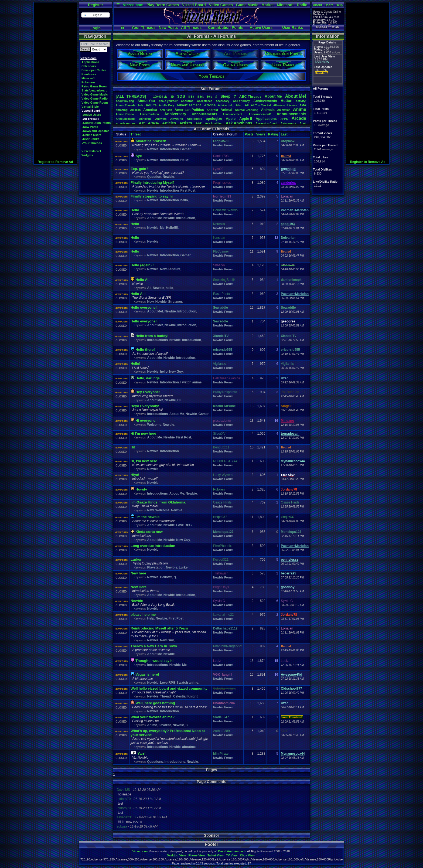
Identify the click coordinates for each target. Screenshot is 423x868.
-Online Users (92, 135)
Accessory (223, 101)
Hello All (142, 280)
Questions (155, 762)
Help (339, 5)
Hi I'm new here (143, 433)
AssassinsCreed (266, 123)
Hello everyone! (144, 307)
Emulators (89, 74)
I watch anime (191, 382)
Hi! (133, 447)
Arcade (299, 118)
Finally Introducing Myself (152, 183)
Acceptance (204, 101)
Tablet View (216, 855)
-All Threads (91, 119)
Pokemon (88, 82)
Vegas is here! (147, 674)
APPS (284, 119)
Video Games (221, 5)
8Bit (191, 97)
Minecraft (285, 5)
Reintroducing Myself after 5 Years (159, 628)
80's (209, 97)
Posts (249, 134)
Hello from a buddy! (152, 336)
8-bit (201, 97)
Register (95, 5)
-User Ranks (91, 139)
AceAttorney (241, 101)
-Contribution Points (96, 123)
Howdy (141, 489)
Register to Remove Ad (55, 162)
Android (212, 110)
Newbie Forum (223, 145)
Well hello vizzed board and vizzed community (169, 688)
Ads (140, 105)
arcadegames (126, 123)
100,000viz (160, 97)
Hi (179, 400)
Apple (231, 119)
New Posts (168, 28)
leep (225, 96)
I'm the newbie (147, 517)
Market (267, 5)
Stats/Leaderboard (95, 90)
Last (284, 134)
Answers (161, 119)
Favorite (165, 725)
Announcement (233, 114)
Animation (284, 110)
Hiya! (135, 475)
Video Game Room (95, 103)
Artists (186, 123)
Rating (273, 134)
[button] (95, 15)
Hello (135, 210)
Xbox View (247, 855)
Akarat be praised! (151, 141)
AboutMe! (296, 96)
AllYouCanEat (261, 105)
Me (162, 228)
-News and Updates (96, 131)
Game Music (247, 5)
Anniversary (175, 114)
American (166, 110)
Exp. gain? (139, 169)
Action (286, 101)
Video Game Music (95, 94)
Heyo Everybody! (145, 406)
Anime (300, 109)
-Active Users (91, 115)
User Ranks (293, 28)
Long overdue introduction (153, 546)
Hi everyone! (146, 421)
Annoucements (204, 114)
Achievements (265, 101)
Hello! (135, 364)
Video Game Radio (95, 98)
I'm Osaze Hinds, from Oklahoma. (158, 502)
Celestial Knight (186, 696)
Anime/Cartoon (149, 114)
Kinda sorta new (149, 532)
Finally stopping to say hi (152, 196)
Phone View (197, 855)
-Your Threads (92, 143)
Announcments (126, 119)
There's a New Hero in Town (154, 646)
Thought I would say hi (154, 661)
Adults (151, 105)
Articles (169, 123)
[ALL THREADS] (131, 96)
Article (153, 123)
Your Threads (143, 28)
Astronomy (288, 123)
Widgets (87, 155)
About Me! (155, 311)
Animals (268, 110)
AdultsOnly (166, 105)
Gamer (186, 149)
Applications (90, 62)
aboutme (187, 101)
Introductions (157, 340)
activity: (301, 101)
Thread (136, 134)
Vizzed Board (194, 5)
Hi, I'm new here (144, 461)
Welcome (154, 425)
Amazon (136, 110)
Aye (139, 156)
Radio (302, 5)
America (150, 110)
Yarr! (142, 753)
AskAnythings (239, 123)
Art (142, 123)
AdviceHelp (226, 105)
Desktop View (176, 855)
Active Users (261, 28)
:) (216, 97)
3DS (181, 96)
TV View (232, 855)
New (150, 302)
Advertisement (189, 105)
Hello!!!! (187, 160)
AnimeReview (125, 114)
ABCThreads (250, 96)
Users (329, 5)
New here (138, 573)
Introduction (169, 149)
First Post (188, 190)
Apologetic (195, 119)
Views (261, 134)
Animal (226, 110)
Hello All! (138, 294)
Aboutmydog (125, 101)
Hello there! (145, 350)
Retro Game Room (95, 86)
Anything (177, 119)
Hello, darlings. (148, 378)
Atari (303, 123)
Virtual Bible (90, 107)
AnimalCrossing (246, 110)
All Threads (191, 28)
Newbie (153, 149)
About (318, 5)
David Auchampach (232, 851)
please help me (143, 615)
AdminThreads (126, 105)
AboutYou (146, 101)
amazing (122, 110)
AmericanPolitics (189, 110)
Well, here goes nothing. (156, 703)
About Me (154, 218)
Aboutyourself (168, 101)
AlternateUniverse (285, 105)
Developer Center (94, 70)
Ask (199, 123)
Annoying (145, 119)
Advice (210, 105)
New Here (139, 587)
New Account (170, 269)
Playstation (156, 567)
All (247, 105)
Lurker (136, 559)
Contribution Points (226, 28)
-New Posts (90, 127)
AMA (303, 105)
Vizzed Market (91, 151)
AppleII (246, 119)
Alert (239, 105)
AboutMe (273, 96)
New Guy (176, 372)
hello (184, 200)
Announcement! (260, 114)
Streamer (175, 302)
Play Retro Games (163, 5)
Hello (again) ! (142, 265)
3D (172, 97)
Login (95, 28)
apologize (214, 119)
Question (154, 177)
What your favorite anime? (153, 717)
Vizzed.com (133, 5)
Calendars (89, 66)
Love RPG (184, 525)
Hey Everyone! (148, 392)
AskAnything (214, 123)
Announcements (291, 114)
